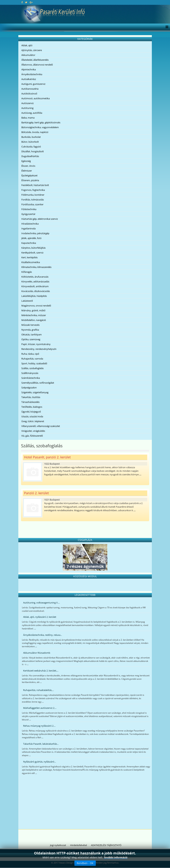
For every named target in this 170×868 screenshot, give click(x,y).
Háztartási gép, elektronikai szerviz (40, 219)
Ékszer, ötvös (28, 166)
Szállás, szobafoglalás (32, 368)
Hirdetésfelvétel (79, 845)
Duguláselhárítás (30, 156)
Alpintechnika (29, 69)
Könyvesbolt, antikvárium (35, 286)
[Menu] (166, 27)
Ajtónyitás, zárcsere (32, 50)
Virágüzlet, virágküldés (33, 431)
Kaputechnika (29, 243)
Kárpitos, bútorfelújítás (33, 248)
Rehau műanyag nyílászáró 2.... (39, 726)
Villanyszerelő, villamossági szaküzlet (41, 426)
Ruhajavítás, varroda (32, 359)
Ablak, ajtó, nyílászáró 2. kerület (40, 617)
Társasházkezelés (30, 402)
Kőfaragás (27, 272)
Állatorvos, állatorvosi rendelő (37, 65)
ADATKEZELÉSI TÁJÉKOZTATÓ (106, 845)
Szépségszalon (29, 388)
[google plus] (31, 2)
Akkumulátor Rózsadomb (37, 653)
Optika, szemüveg (31, 339)
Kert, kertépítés (29, 257)
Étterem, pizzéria (30, 180)
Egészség (26, 161)
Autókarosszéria (30, 89)
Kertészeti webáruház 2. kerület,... (41, 671)
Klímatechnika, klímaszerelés (36, 267)
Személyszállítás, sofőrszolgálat (38, 383)
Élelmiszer (27, 171)
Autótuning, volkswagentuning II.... (41, 603)
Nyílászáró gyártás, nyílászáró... (40, 762)
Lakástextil (27, 301)
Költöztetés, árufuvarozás (35, 277)
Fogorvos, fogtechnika (33, 190)
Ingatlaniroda (28, 228)
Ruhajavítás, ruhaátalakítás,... (38, 690)
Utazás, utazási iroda (32, 416)
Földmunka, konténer (33, 195)
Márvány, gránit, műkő (33, 310)
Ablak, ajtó (27, 45)
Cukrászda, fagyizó (31, 147)
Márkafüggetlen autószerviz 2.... (40, 708)
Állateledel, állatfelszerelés (35, 60)
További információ (116, 857)
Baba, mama (28, 118)
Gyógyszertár (28, 214)
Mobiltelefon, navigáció (34, 320)
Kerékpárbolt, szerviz (32, 253)
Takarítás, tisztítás (31, 397)
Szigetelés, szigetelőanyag (35, 392)
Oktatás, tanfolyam (32, 334)
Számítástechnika (31, 378)
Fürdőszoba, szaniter (32, 204)
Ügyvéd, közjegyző (31, 412)
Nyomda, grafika (30, 330)
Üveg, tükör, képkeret (33, 421)
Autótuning (27, 108)
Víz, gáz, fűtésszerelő (32, 436)
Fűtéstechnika (29, 209)
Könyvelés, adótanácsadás (35, 281)
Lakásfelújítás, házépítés (34, 296)
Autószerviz (28, 103)
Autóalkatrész (29, 79)
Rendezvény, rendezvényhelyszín (39, 349)
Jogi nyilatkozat (58, 845)
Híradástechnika (30, 224)
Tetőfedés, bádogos (32, 407)
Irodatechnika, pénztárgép (35, 233)
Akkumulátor (28, 55)
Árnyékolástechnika (32, 74)
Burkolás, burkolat (31, 137)
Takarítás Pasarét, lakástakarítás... (41, 744)
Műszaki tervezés (30, 325)
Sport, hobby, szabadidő (34, 363)
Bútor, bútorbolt (30, 142)
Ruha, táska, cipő (30, 354)
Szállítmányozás (30, 373)
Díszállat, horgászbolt (33, 151)
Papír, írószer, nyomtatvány (36, 344)
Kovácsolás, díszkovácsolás (36, 291)
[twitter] (26, 2)
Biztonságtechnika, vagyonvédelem (40, 127)
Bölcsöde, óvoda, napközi (35, 132)
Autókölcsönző (29, 94)
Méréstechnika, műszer (34, 315)
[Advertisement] (85, 802)
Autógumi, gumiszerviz (33, 84)
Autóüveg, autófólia (32, 113)
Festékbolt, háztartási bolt (35, 185)
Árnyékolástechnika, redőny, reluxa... (43, 635)
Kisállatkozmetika (31, 262)
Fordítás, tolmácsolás (33, 200)
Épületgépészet (29, 175)
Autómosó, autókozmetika (36, 98)
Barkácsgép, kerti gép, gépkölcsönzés (41, 122)
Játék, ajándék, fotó (31, 238)
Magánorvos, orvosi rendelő (36, 306)
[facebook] (22, 2)
